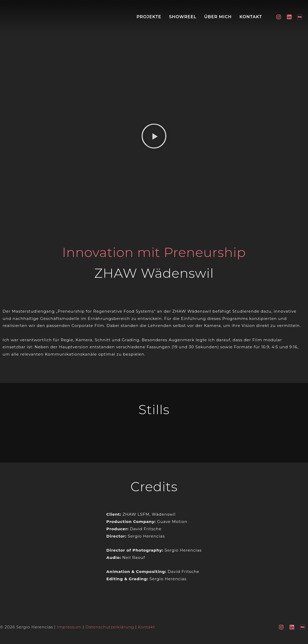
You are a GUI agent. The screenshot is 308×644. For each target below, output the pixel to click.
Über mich (218, 17)
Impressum (69, 627)
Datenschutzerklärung (110, 627)
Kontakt (251, 17)
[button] (154, 137)
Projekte (149, 17)
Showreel (183, 17)
